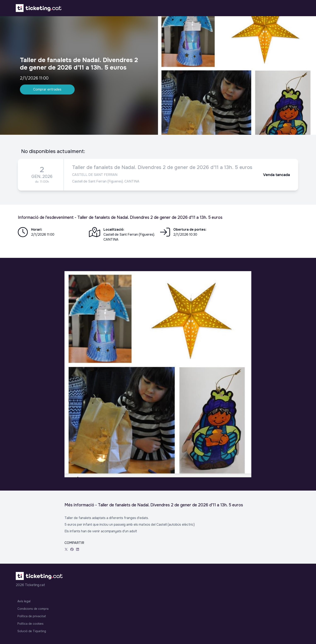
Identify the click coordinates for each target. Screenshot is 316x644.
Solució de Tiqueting (32, 631)
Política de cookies (30, 624)
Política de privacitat (32, 616)
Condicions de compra (33, 609)
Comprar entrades (47, 89)
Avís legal (24, 601)
